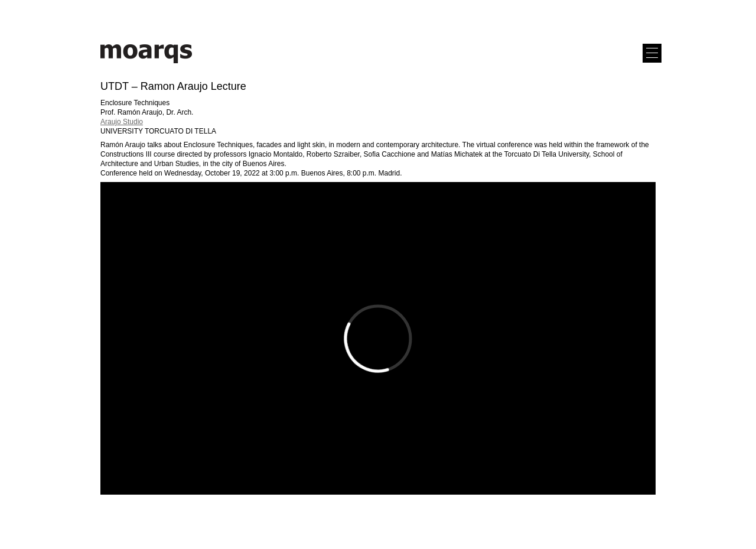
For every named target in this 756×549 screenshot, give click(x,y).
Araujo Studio (122, 122)
